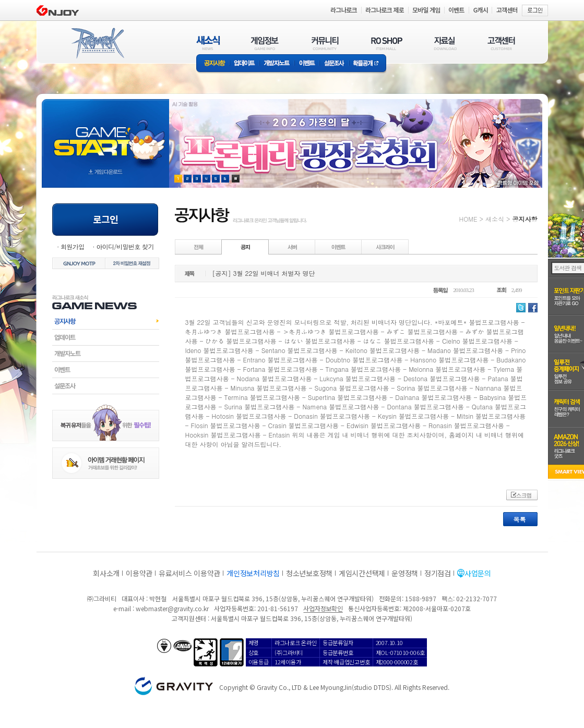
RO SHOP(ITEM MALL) (387, 43)
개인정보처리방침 (253, 573)
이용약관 (139, 573)
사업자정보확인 (323, 608)
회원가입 (73, 246)
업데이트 (245, 64)
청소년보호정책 (309, 573)
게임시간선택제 (362, 573)
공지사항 (213, 64)
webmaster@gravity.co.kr (172, 608)
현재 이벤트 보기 (236, 179)
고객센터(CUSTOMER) (501, 43)
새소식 (495, 219)
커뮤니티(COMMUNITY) (325, 43)
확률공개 (368, 64)
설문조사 (334, 64)
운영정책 (405, 573)
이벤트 (307, 64)
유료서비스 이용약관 (189, 573)
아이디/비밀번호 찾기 (125, 246)
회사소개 (106, 573)
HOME (468, 219)
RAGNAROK (97, 43)
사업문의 (478, 573)
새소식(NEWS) (208, 43)
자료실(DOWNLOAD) (445, 43)
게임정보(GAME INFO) (265, 43)
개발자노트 (277, 64)
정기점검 (438, 573)
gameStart (105, 134)
